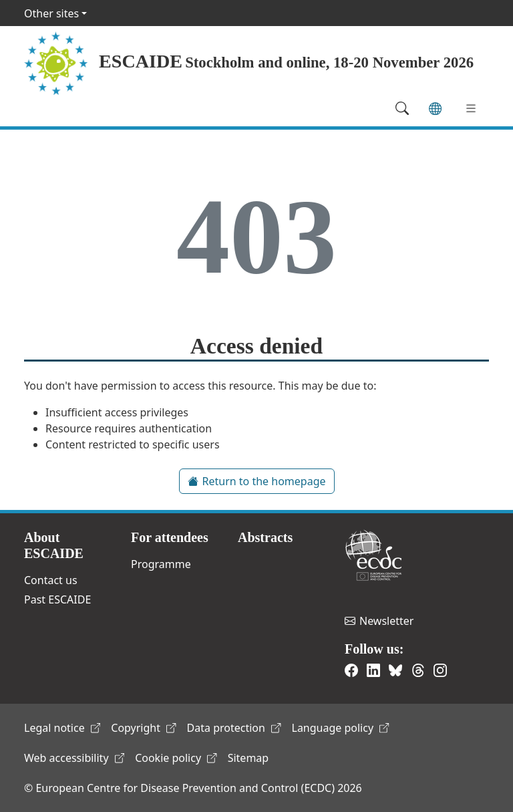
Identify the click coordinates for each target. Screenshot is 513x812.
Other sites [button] (51, 13)
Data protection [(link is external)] (234, 728)
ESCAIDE (141, 61)
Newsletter (379, 621)
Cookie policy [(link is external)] (176, 758)
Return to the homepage (257, 481)
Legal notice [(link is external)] (62, 728)
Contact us (51, 580)
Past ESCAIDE (57, 599)
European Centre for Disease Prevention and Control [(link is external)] (373, 555)
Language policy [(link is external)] (341, 728)
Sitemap (248, 758)
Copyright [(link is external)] (143, 728)
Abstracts (265, 537)
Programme (161, 564)
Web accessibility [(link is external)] (74, 758)
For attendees (170, 537)
